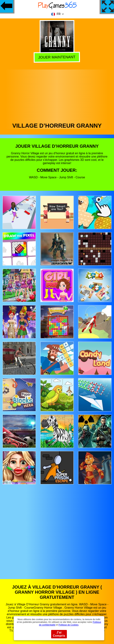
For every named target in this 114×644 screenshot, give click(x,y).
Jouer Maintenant (57, 57)
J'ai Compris (59, 634)
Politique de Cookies (68, 625)
